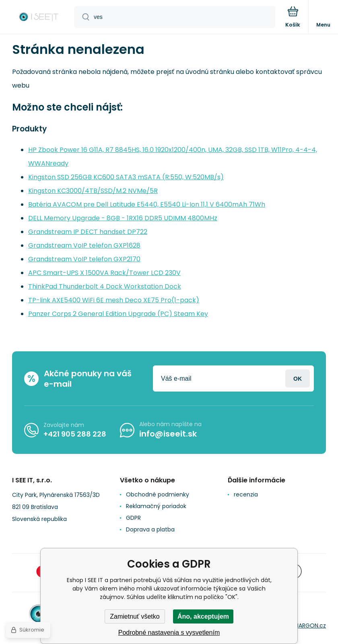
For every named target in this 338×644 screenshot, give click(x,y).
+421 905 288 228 (75, 434)
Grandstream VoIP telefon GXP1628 (84, 245)
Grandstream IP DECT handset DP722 (88, 232)
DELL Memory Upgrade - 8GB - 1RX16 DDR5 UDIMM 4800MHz (123, 218)
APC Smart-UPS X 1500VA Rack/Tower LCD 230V (104, 273)
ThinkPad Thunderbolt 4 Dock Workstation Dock (105, 286)
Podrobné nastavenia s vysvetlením (169, 633)
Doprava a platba (150, 529)
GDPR (133, 518)
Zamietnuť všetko (135, 616)
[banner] (37, 17)
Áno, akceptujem (203, 616)
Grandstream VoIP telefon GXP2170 (84, 259)
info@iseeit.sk (168, 434)
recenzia (246, 494)
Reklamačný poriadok (156, 506)
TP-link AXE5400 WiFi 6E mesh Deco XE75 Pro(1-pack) (114, 300)
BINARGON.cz (308, 626)
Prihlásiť (298, 378)
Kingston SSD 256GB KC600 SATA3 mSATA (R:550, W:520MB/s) (126, 177)
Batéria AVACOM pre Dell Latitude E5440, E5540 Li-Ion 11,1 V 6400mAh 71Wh (147, 204)
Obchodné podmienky (158, 494)
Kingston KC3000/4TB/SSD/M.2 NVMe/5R (93, 191)
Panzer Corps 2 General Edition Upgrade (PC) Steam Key (118, 314)
